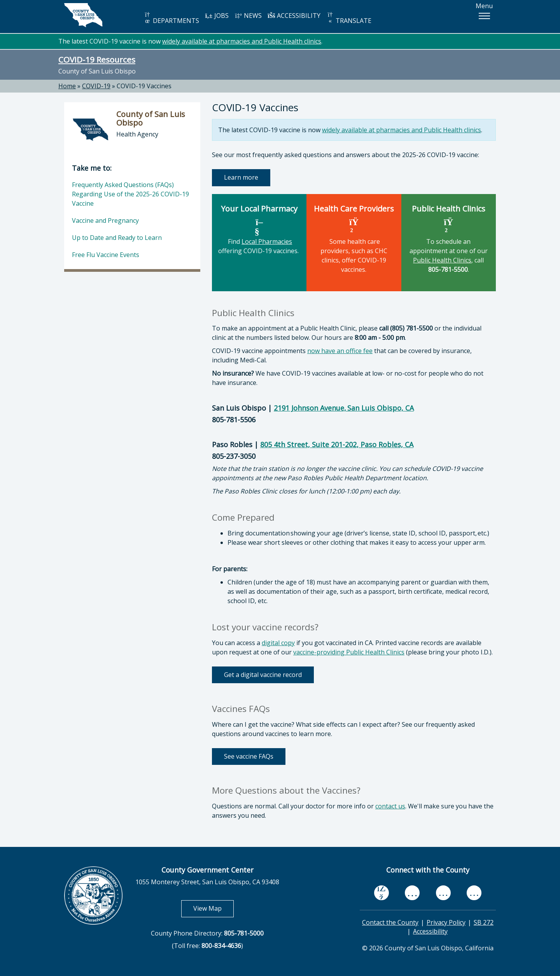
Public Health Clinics (442, 260)
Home (67, 86)
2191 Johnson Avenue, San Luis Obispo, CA (344, 408)
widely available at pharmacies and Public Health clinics (242, 41)
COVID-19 (96, 86)
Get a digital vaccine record (263, 675)
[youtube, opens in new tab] (412, 893)
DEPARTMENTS (171, 18)
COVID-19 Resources (97, 59)
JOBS (217, 16)
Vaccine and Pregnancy (105, 220)
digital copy (278, 643)
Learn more (241, 177)
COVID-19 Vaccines (144, 86)
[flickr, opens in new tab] (443, 893)
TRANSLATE (349, 18)
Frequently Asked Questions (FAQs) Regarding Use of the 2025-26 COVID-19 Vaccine (130, 194)
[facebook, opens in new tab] (381, 893)
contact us (390, 806)
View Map (213, 908)
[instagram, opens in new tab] (474, 893)
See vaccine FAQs (249, 756)
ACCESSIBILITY (294, 16)
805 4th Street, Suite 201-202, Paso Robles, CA (337, 444)
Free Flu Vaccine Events (106, 255)
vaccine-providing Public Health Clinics (349, 652)
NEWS (248, 16)
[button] (484, 16)
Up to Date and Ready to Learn (117, 238)
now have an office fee (340, 351)
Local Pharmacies (267, 241)
